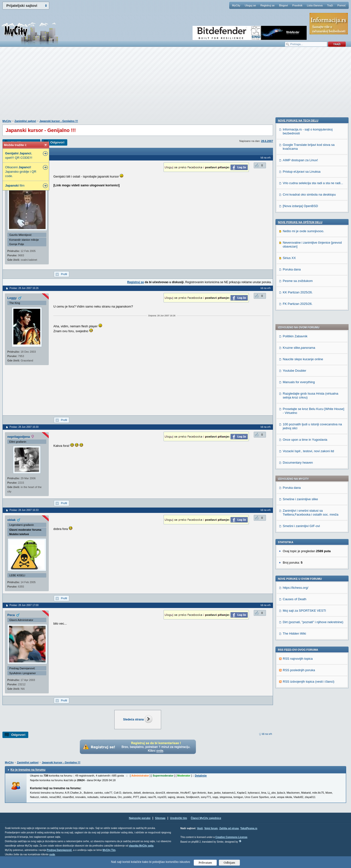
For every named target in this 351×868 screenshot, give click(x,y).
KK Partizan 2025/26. (298, 737)
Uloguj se (250, 5)
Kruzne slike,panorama (299, 215)
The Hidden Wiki (294, 501)
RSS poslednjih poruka (299, 538)
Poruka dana (292, 355)
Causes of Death (295, 467)
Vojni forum (211, 835)
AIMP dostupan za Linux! (300, 605)
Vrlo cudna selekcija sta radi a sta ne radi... (313, 628)
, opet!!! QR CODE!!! (19, 155)
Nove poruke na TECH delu (298, 565)
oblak (11, 520)
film (15, 185)
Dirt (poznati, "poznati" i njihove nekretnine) (313, 490)
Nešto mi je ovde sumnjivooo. (303, 676)
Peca (11, 615)
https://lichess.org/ (296, 455)
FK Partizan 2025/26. (298, 749)
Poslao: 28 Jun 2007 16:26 (24, 288)
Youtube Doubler (294, 238)
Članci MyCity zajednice (206, 824)
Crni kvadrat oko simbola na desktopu (309, 639)
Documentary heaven (298, 330)
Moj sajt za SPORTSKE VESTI (304, 478)
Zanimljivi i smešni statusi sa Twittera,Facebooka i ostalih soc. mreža (311, 380)
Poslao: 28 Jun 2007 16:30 (24, 427)
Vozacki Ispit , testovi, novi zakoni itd (308, 319)
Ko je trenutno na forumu (28, 776)
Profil (64, 274)
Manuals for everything (299, 250)
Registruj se (267, 5)
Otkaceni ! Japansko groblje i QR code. (21, 172)
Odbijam (229, 863)
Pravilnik (297, 5)
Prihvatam (205, 863)
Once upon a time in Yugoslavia (305, 307)
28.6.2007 (267, 141)
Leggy (12, 298)
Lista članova (315, 5)
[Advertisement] (175, 86)
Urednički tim (179, 824)
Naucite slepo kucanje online (303, 227)
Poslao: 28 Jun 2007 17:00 (24, 605)
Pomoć (341, 5)
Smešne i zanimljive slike (300, 367)
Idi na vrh (267, 734)
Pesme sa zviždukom (298, 726)
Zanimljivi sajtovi (25, 121)
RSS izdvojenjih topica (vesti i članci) (309, 549)
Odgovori (57, 142)
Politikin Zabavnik (295, 204)
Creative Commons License (231, 843)
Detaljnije (201, 782)
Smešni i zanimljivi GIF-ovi (301, 394)
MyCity (236, 5)
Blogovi (283, 5)
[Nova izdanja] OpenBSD (300, 651)
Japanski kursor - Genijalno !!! (58, 121)
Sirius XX (289, 703)
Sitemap (160, 824)
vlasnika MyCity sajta (141, 852)
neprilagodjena (19, 437)
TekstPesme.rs (249, 835)
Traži (330, 5)
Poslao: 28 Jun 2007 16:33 (24, 510)
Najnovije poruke (140, 824)
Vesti (200, 835)
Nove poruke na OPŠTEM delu (300, 667)
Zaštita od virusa (229, 835)
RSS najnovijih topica (298, 526)
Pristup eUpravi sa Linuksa (302, 616)
